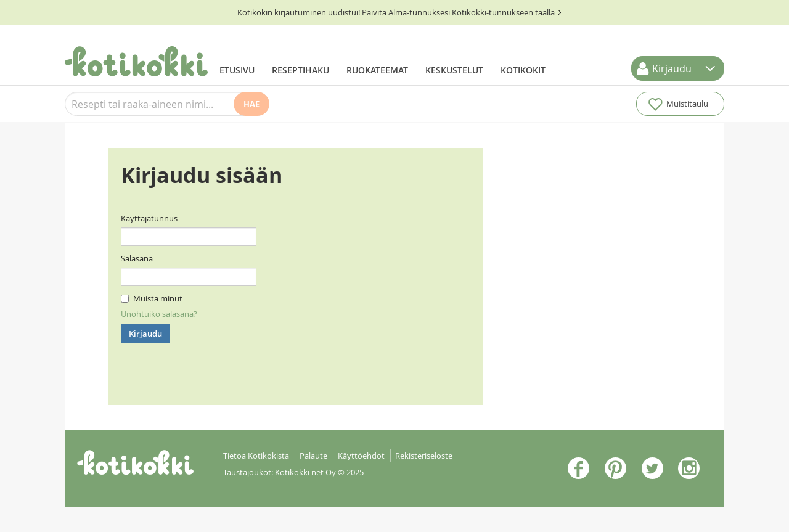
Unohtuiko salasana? (159, 314)
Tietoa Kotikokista (256, 456)
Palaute (313, 456)
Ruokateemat (377, 70)
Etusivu (237, 70)
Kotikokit (523, 70)
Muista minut (152, 298)
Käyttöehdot (361, 456)
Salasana (137, 258)
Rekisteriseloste (424, 456)
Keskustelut (454, 70)
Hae (251, 104)
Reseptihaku (300, 70)
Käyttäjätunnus (149, 218)
